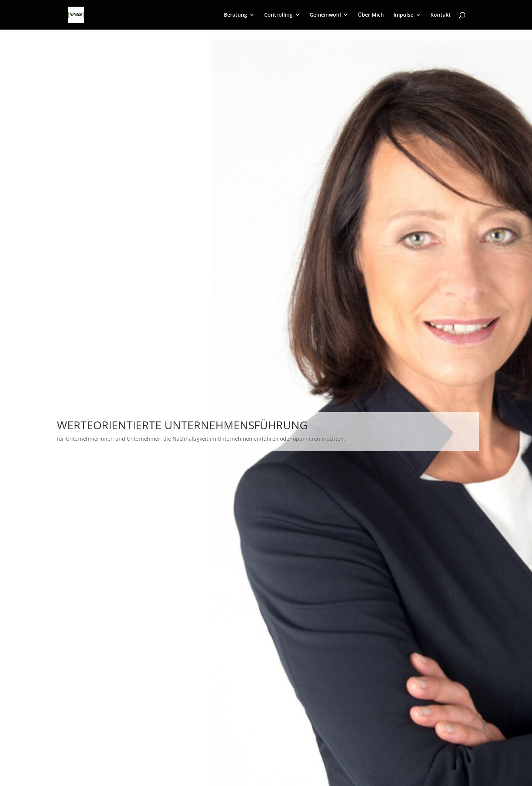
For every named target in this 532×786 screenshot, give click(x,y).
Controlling (278, 15)
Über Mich (371, 15)
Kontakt (441, 15)
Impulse (403, 15)
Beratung (236, 15)
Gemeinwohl (325, 15)
